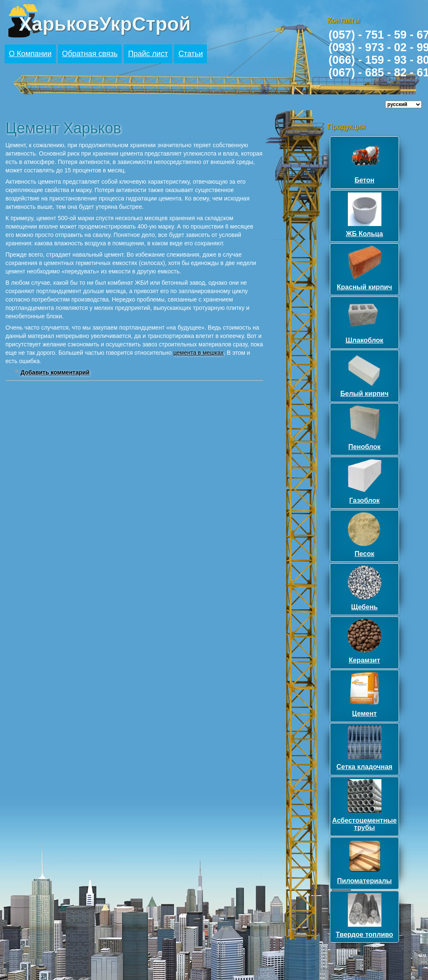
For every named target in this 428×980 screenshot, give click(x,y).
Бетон (364, 180)
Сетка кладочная (364, 767)
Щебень (364, 607)
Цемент (364, 714)
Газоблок (364, 500)
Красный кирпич (364, 287)
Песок (364, 554)
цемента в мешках (198, 353)
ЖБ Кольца (364, 234)
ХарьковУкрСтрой (105, 24)
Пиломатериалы (364, 881)
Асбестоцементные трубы (365, 824)
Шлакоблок (365, 340)
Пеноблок (364, 447)
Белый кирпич (364, 394)
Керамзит (364, 660)
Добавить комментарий (55, 372)
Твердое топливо (364, 935)
